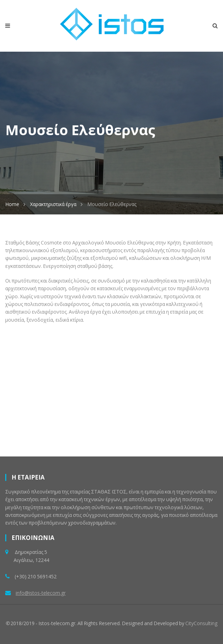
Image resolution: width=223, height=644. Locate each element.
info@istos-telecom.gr (41, 593)
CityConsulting (201, 623)
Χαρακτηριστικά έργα (53, 204)
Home (12, 204)
